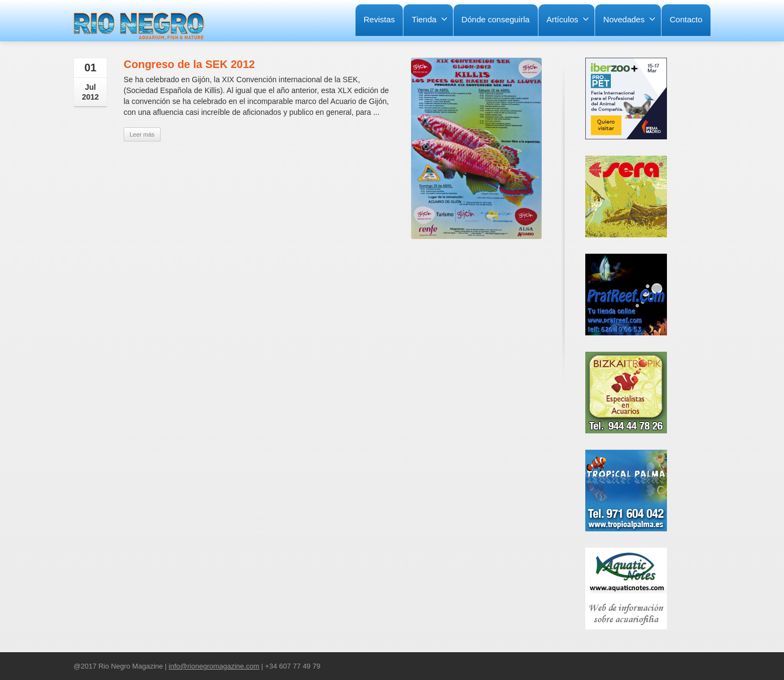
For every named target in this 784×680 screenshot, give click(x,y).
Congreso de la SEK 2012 (189, 64)
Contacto (686, 19)
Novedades (629, 19)
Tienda (429, 19)
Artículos (568, 19)
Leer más (142, 134)
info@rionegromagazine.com (214, 666)
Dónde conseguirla (496, 19)
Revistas (379, 19)
